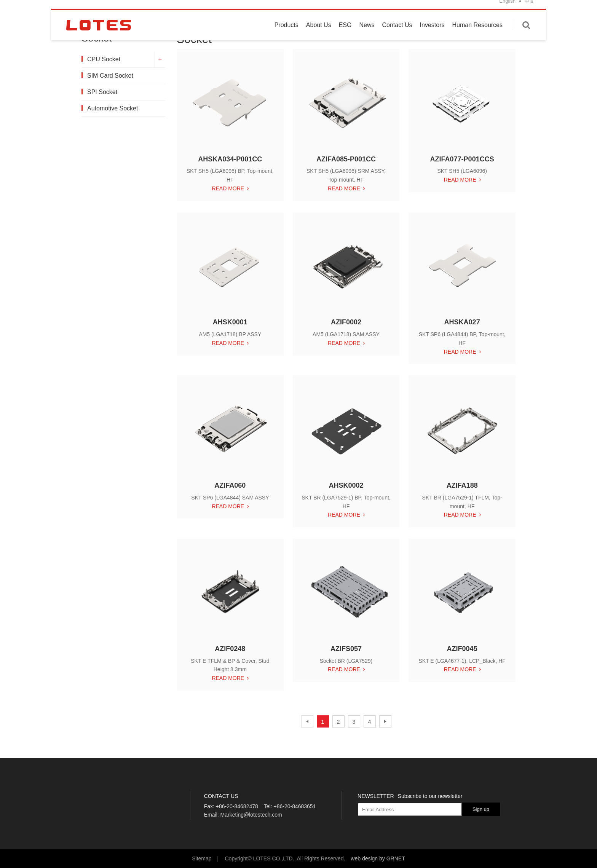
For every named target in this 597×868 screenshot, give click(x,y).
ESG (345, 35)
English (507, 11)
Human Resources (478, 35)
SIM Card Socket (110, 76)
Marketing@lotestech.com (251, 815)
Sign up (481, 809)
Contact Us (397, 35)
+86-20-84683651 (295, 806)
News (367, 35)
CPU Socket (103, 59)
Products (287, 35)
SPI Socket (102, 92)
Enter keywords (526, 35)
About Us (319, 35)
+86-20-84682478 (237, 806)
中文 (530, 11)
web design (364, 858)
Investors (432, 35)
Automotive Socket (112, 108)
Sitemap (202, 858)
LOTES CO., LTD (99, 35)
